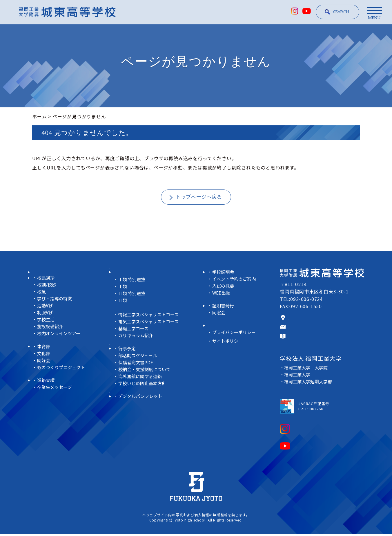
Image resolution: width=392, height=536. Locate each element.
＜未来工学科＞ (126, 317)
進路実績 (42, 405)
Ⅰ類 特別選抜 (133, 289)
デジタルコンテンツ (136, 413)
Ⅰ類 (123, 296)
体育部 (44, 371)
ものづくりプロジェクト (62, 392)
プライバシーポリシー (235, 357)
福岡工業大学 (298, 377)
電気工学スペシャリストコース (150, 332)
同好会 (44, 385)
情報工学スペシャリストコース (150, 325)
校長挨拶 (46, 295)
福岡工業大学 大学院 (307, 370)
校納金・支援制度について (146, 386)
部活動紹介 (45, 364)
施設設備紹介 (51, 344)
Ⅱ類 (123, 310)
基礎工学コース (134, 339)
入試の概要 (224, 296)
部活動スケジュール (139, 372)
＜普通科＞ (121, 282)
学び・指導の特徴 (55, 316)
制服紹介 (46, 330)
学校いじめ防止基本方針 (144, 400)
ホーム (39, 116)
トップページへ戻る (199, 197)
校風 (42, 309)
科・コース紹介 (131, 275)
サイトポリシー (229, 366)
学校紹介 (42, 288)
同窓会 (219, 330)
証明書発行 (224, 323)
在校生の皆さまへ (133, 358)
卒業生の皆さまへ (227, 316)
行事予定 (127, 366)
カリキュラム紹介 (137, 345)
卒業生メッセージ (55, 419)
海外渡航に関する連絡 (141, 393)
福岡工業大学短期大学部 (310, 384)
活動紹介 (46, 323)
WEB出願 (222, 303)
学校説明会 (224, 282)
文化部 (44, 378)
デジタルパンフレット (141, 421)
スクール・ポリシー (54, 275)
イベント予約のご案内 (235, 289)
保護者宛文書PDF (137, 379)
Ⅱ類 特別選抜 (133, 303)
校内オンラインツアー (60, 351)
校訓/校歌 (47, 302)
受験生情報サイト (227, 275)
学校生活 (46, 337)
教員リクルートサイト (232, 343)
